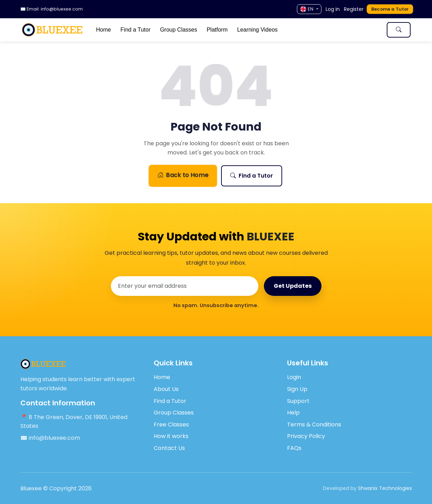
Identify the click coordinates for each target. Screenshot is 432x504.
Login (294, 377)
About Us (166, 389)
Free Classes (171, 425)
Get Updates (293, 286)
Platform (217, 30)
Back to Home (182, 175)
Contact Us (169, 448)
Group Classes (179, 30)
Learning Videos (257, 30)
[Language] (309, 9)
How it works (171, 436)
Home (103, 30)
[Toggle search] (399, 30)
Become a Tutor (390, 9)
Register (354, 9)
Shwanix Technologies (385, 488)
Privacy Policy (306, 436)
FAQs (294, 448)
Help (293, 413)
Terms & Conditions (314, 425)
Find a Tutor (135, 30)
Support (298, 401)
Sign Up (297, 389)
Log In (333, 9)
